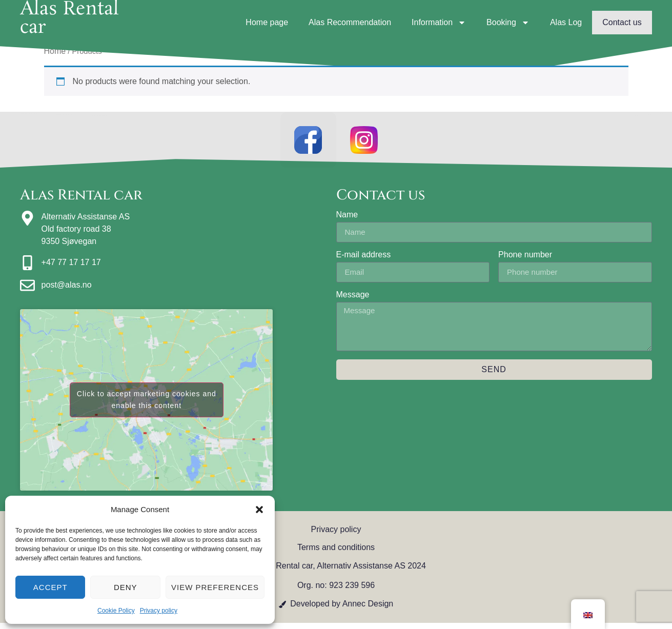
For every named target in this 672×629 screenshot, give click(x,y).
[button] (259, 510)
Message (353, 300)
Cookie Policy (116, 611)
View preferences (215, 587)
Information (439, 23)
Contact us (622, 22)
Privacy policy (159, 611)
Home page (267, 22)
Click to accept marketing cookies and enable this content (147, 406)
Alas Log (566, 22)
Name (347, 220)
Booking (508, 23)
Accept (50, 587)
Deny (126, 587)
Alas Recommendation (350, 22)
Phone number (525, 260)
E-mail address (364, 260)
